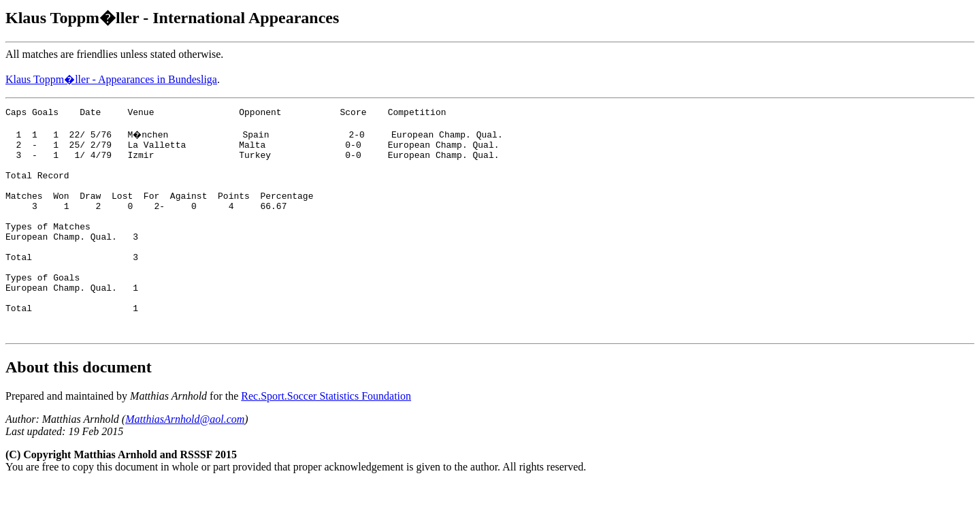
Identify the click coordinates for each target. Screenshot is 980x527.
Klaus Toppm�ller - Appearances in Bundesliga (111, 79)
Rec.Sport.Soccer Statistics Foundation (326, 439)
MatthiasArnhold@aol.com (185, 462)
